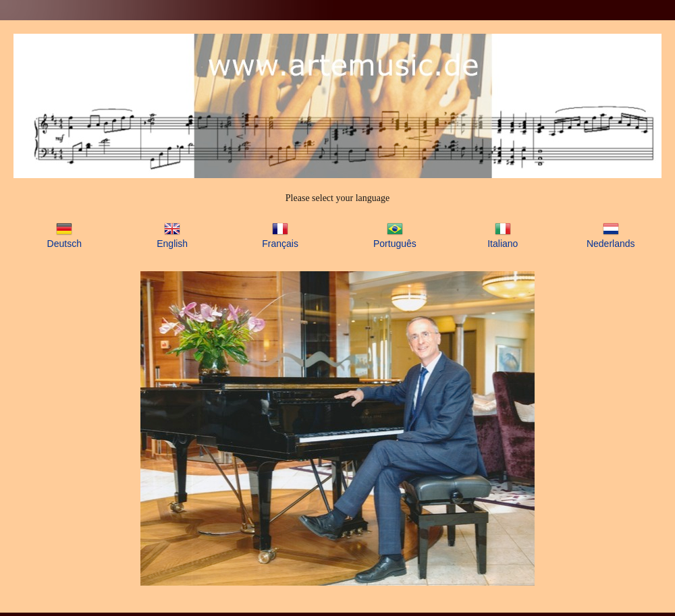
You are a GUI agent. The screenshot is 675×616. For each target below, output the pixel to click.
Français (280, 244)
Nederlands (611, 244)
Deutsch (64, 244)
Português (395, 244)
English (172, 244)
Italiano (503, 244)
